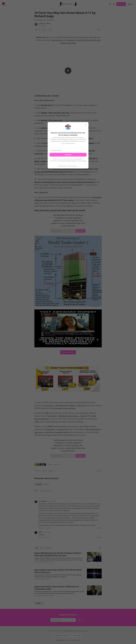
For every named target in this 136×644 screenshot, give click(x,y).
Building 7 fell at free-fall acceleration (55, 113)
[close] (86, 125)
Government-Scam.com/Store (64, 408)
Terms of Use (77, 159)
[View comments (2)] (44, 30)
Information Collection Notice (67, 161)
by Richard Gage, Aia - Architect (47, 96)
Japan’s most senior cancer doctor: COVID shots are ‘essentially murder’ (57, 588)
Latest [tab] (41, 548)
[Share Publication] (114, 4)
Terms (74, 631)
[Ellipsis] (101, 501)
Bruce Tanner (46, 579)
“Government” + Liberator (54, 429)
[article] (68, 559)
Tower (50, 105)
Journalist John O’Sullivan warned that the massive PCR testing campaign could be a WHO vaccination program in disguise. (58, 576)
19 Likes (50, 464)
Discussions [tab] (48, 548)
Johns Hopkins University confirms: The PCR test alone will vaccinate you (58, 571)
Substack (59, 640)
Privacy (69, 631)
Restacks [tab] (46, 484)
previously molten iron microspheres (81, 182)
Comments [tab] (39, 484)
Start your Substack (62, 635)
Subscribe (121, 4)
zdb (40, 532)
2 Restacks (56, 464)
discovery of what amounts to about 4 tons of (51, 182)
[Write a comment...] (70, 494)
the (42, 105)
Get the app (77, 635)
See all (39, 603)
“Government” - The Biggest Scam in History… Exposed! (64, 405)
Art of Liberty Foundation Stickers (57, 432)
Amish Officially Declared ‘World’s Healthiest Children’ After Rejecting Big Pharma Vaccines (58, 554)
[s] (68, 71)
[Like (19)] (38, 30)
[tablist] (42, 484)
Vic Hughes (42, 501)
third (45, 105)
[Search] (110, 4)
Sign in (130, 4)
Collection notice (82, 631)
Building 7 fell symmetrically (52, 120)
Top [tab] (37, 548)
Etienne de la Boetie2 (45, 23)
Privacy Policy (82, 161)
